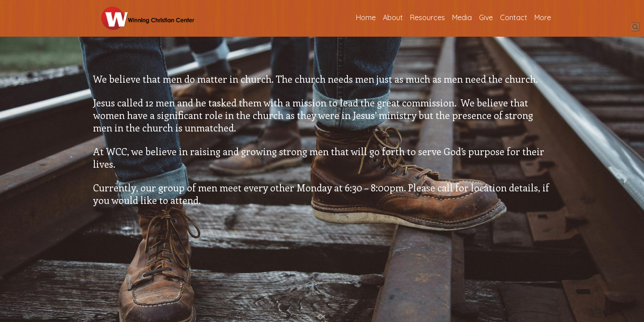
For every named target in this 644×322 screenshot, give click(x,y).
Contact (514, 18)
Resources (428, 18)
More (543, 18)
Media (462, 18)
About (393, 18)
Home (366, 18)
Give (486, 18)
